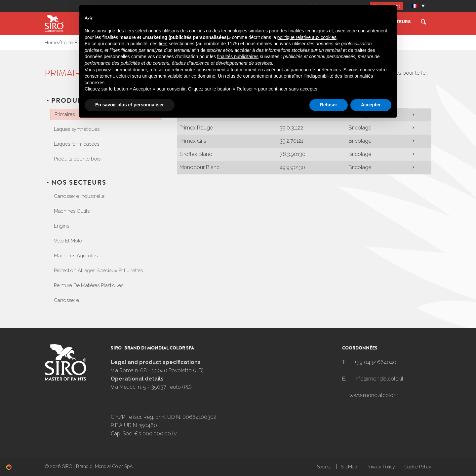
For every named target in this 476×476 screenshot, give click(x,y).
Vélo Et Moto (68, 241)
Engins (61, 226)
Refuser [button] (329, 458)
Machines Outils (72, 211)
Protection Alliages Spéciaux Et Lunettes (98, 271)
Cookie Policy (418, 467)
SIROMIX (184, 22)
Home (51, 43)
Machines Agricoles (76, 256)
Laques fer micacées (77, 144)
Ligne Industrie (227, 22)
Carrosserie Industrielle (79, 196)
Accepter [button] (371, 458)
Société (150, 22)
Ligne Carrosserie (283, 22)
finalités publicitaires (238, 410)
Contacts (316, 6)
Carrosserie (66, 300)
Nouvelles (349, 6)
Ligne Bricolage (341, 22)
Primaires (166, 43)
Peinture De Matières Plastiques (89, 285)
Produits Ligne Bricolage (126, 43)
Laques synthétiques (77, 129)
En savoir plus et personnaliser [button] (130, 458)
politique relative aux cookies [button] (307, 390)
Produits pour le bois (77, 159)
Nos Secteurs (393, 22)
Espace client (387, 6)
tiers (163, 397)
